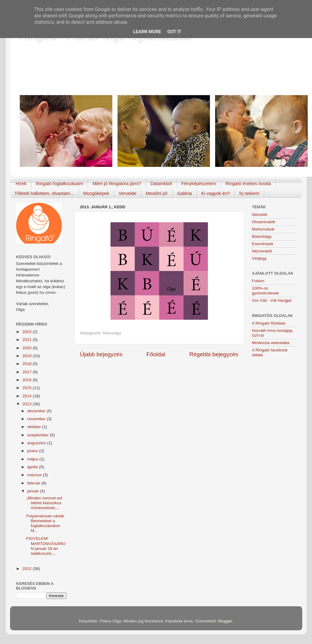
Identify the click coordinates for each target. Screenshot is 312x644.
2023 (27, 332)
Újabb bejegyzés (101, 354)
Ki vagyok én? (216, 193)
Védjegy (259, 258)
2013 (27, 404)
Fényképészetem (198, 183)
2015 (27, 388)
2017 (27, 372)
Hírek (21, 183)
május (33, 459)
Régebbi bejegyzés (214, 354)
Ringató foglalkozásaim (60, 183)
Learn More (147, 32)
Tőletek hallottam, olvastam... (44, 193)
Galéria (184, 193)
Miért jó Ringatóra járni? (117, 183)
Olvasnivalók (264, 222)
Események (263, 244)
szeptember (39, 435)
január (34, 491)
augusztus (37, 443)
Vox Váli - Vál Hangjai (272, 300)
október (35, 427)
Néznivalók (262, 251)
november (37, 419)
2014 (27, 396)
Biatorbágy (262, 236)
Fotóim (258, 281)
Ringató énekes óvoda (248, 183)
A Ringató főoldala (269, 323)
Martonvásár (263, 229)
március (35, 475)
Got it (174, 32)
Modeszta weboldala (271, 343)
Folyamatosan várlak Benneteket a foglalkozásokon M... (45, 523)
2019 (27, 356)
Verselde (128, 193)
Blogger (225, 621)
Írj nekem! (249, 193)
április (33, 467)
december (37, 411)
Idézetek (260, 215)
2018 (27, 364)
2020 (27, 348)
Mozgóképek (96, 193)
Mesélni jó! (157, 193)
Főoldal (156, 354)
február (35, 483)
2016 (27, 380)
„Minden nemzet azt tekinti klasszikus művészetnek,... (44, 503)
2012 (27, 569)
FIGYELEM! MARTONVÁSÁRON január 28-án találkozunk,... (46, 546)
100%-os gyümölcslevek (266, 291)
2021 (27, 340)
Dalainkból (161, 183)
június (33, 451)
